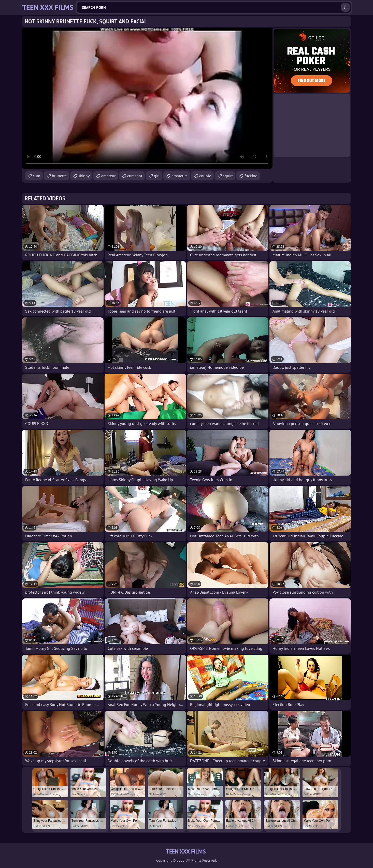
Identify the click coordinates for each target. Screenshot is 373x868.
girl (157, 176)
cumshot (135, 176)
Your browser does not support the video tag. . (147, 98)
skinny (84, 176)
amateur (108, 176)
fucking (251, 176)
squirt (228, 176)
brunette (59, 176)
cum (37, 176)
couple (205, 176)
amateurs (180, 176)
